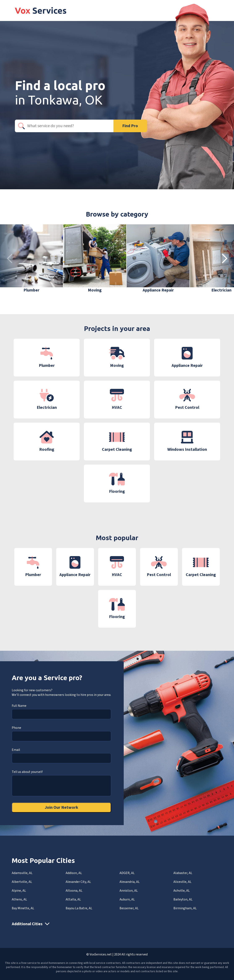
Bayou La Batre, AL (79, 908)
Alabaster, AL (183, 873)
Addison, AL (74, 873)
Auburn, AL (127, 899)
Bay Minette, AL (23, 908)
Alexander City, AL (78, 882)
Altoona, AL (74, 891)
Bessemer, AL (129, 908)
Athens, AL (19, 899)
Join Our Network (61, 808)
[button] (224, 259)
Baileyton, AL (183, 899)
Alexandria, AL (130, 882)
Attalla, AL (73, 899)
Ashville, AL (182, 891)
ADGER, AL (127, 873)
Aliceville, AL (182, 882)
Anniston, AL (129, 891)
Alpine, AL (19, 891)
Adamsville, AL (22, 873)
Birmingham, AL (185, 908)
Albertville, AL (22, 882)
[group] (31, 259)
